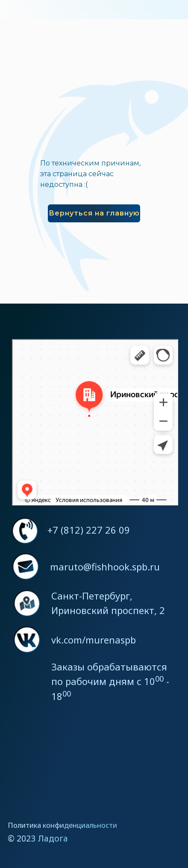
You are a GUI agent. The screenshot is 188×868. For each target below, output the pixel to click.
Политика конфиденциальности (62, 825)
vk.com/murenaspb (94, 640)
